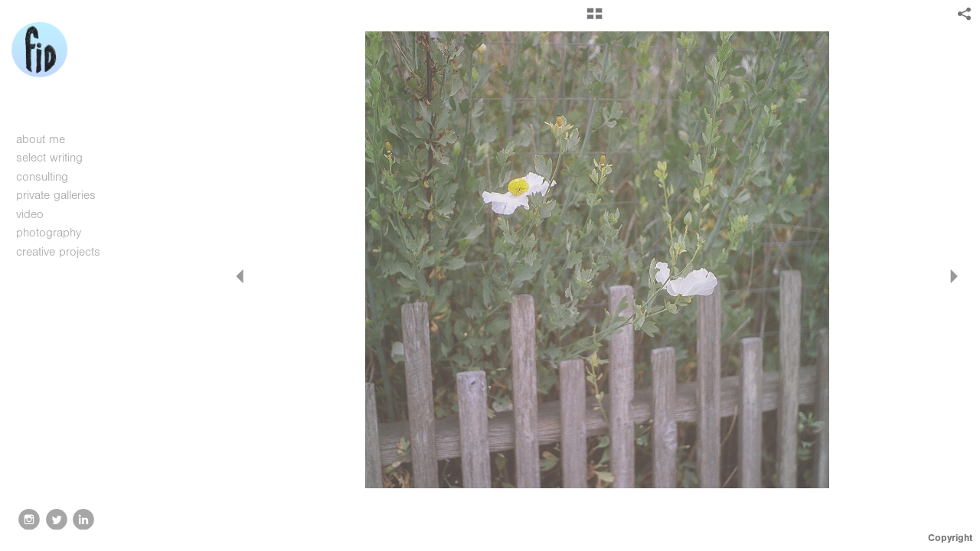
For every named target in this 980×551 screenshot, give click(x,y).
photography (57, 233)
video (38, 214)
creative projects (66, 252)
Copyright (950, 538)
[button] (595, 19)
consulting (42, 177)
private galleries (56, 195)
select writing (57, 158)
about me (41, 139)
